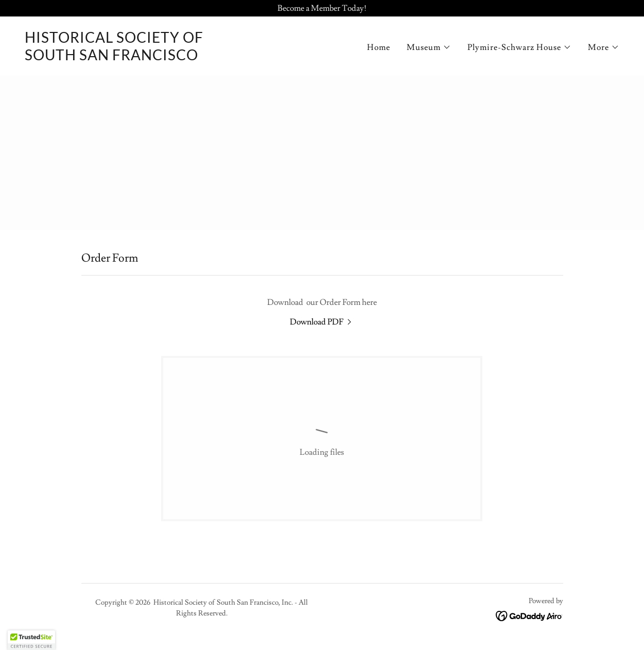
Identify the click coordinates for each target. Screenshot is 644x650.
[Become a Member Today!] (322, 8)
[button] (429, 47)
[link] (114, 58)
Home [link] (379, 47)
